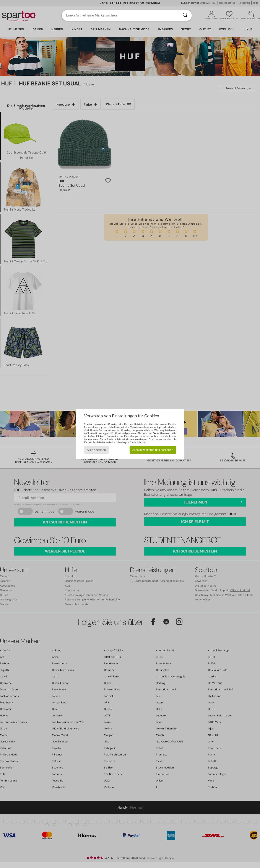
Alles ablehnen (96, 450)
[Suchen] (185, 15)
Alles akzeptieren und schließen (153, 450)
